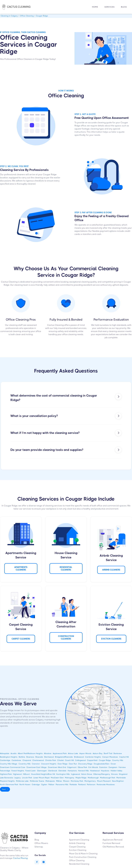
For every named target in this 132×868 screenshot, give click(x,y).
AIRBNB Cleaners (111, 570)
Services (110, 7)
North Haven (25, 784)
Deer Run (73, 764)
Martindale (121, 778)
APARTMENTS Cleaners (21, 568)
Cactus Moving (20, 858)
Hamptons (72, 771)
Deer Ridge (63, 764)
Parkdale (73, 784)
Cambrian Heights (93, 757)
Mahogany (70, 778)
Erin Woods (93, 767)
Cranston (36, 764)
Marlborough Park (108, 778)
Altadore (48, 753)
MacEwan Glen (57, 778)
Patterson (91, 784)
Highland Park (6, 774)
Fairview (122, 767)
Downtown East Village (37, 767)
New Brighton (118, 781)
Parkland (82, 784)
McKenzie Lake (22, 781)
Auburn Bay (98, 753)
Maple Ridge (81, 778)
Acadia (14, 753)
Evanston (103, 767)
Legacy (18, 778)
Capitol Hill (124, 757)
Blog (124, 7)
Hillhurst (26, 774)
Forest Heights (18, 771)
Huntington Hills (63, 774)
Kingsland (123, 774)
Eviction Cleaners (111, 639)
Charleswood (38, 760)
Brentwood (49, 757)
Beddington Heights (9, 757)
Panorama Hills (62, 784)
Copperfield (92, 760)
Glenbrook (53, 771)
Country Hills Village (9, 764)
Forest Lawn (31, 771)
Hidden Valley (116, 771)
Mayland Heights (7, 781)
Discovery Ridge (85, 764)
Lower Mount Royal (41, 778)
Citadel (60, 760)
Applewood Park (60, 753)
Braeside (39, 757)
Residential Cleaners (66, 568)
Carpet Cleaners (21, 639)
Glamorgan (42, 771)
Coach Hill (69, 760)
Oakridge (36, 784)
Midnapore (50, 781)
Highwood (17, 774)
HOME (95, 7)
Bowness (30, 757)
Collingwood (80, 760)
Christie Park (51, 760)
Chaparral (27, 760)
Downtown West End (57, 767)
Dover (113, 764)
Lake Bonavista (7, 778)
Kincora (114, 774)
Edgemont (72, 767)
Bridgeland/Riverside (64, 757)
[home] (19, 7)
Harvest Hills (83, 771)
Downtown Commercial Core (13, 767)
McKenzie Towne (37, 781)
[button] (110, 7)
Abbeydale (5, 753)
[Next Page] (5, 789)
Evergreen (113, 767)
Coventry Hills (25, 764)
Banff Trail (108, 753)
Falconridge (5, 771)
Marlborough (93, 778)
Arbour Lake (73, 753)
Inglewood (76, 774)
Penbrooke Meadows (106, 784)
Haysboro (105, 771)
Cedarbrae (16, 760)
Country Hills (118, 760)
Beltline (22, 757)
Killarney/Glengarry (102, 774)
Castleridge (5, 760)
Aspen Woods (85, 753)
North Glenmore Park (9, 784)
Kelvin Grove (87, 774)
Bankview (118, 753)
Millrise (59, 781)
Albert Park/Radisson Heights (30, 753)
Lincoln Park (27, 778)
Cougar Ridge (105, 760)
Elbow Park (82, 767)
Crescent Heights (49, 764)
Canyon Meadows (110, 757)
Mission (66, 781)
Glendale (62, 771)
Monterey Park (77, 781)
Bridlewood (79, 757)
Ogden (44, 784)
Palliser (51, 784)
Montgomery (90, 781)
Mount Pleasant (104, 781)
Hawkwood (95, 771)
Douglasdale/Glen (102, 764)
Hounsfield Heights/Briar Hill (43, 774)
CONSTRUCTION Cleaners (66, 637)
